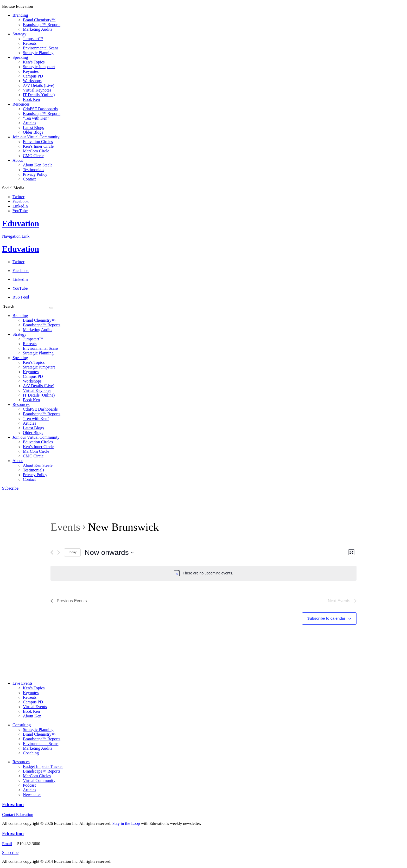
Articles (30, 123)
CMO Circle (33, 156)
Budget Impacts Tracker (43, 766)
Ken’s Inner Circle (38, 146)
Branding (20, 15)
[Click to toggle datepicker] (109, 553)
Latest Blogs (33, 128)
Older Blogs (33, 132)
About (18, 160)
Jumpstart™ (33, 39)
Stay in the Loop (126, 823)
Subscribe (10, 488)
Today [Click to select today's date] (72, 552)
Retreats (30, 43)
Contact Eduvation (18, 815)
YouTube (20, 211)
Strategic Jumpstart (39, 67)
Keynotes (31, 71)
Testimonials (34, 170)
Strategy (19, 34)
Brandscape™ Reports (42, 25)
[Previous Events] (52, 552)
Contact (29, 179)
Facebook (21, 201)
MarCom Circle (36, 151)
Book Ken (31, 99)
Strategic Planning (38, 53)
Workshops (32, 81)
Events (65, 527)
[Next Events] (59, 552)
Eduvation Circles (38, 142)
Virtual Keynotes (37, 90)
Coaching (31, 753)
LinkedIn (20, 206)
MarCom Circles (37, 776)
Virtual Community (39, 780)
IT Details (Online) (39, 95)
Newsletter (32, 795)
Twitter (18, 197)
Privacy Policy (35, 174)
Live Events (23, 683)
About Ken (32, 716)
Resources (21, 104)
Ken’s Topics (34, 62)
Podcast (29, 785)
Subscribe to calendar (326, 618)
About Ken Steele (38, 165)
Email (7, 844)
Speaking (20, 57)
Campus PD (33, 76)
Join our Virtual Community (36, 137)
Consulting (22, 725)
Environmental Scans (41, 48)
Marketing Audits (37, 29)
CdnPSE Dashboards (40, 109)
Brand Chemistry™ (39, 20)
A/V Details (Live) (39, 85)
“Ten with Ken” (36, 118)
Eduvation (21, 223)
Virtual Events (35, 707)
